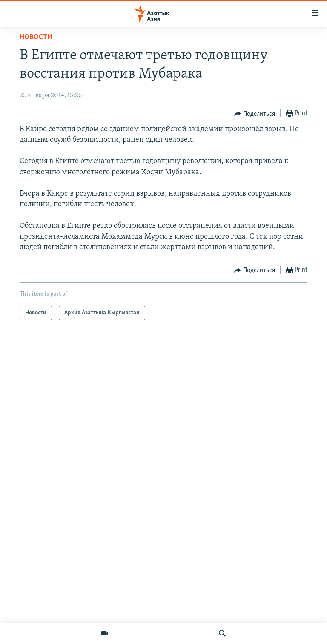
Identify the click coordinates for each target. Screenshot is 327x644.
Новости (36, 37)
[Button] (255, 114)
